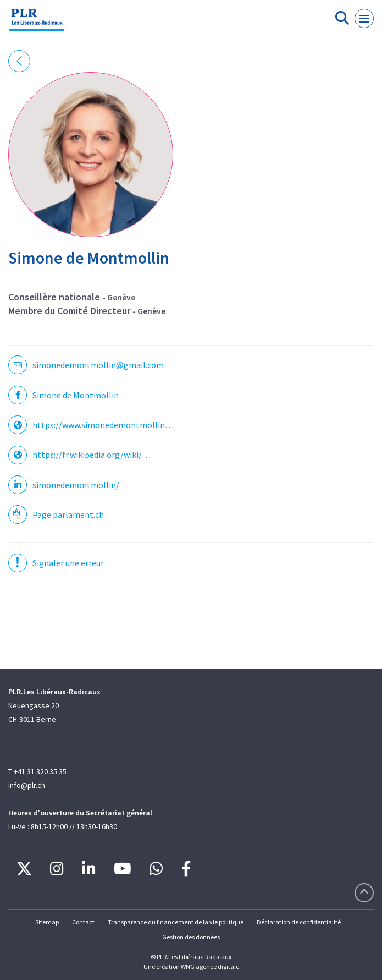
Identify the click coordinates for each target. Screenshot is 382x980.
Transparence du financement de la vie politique (176, 922)
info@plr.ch (27, 785)
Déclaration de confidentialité (299, 922)
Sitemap (47, 922)
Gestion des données (191, 937)
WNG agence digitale (210, 967)
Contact (83, 922)
